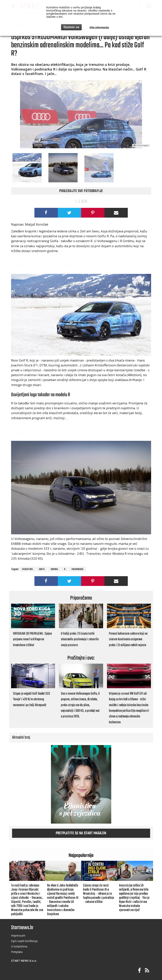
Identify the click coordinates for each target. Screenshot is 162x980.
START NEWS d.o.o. (24, 961)
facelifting (27, 569)
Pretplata (17, 952)
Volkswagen (77, 569)
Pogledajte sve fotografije (81, 191)
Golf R (42, 569)
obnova (54, 569)
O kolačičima (19, 946)
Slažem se (71, 27)
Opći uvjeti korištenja (24, 941)
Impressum (18, 935)
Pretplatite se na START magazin (81, 833)
